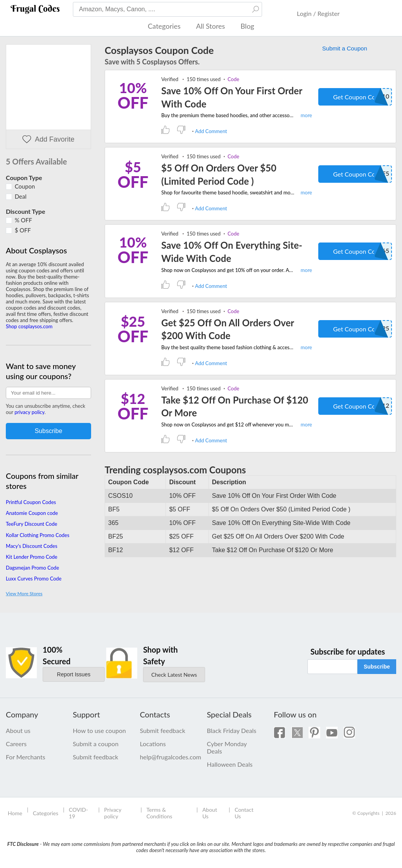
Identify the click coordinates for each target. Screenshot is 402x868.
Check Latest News (174, 675)
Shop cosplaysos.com (29, 326)
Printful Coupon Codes (31, 502)
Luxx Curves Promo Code (34, 579)
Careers (16, 744)
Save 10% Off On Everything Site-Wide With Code (232, 252)
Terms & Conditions (160, 813)
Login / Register (318, 13)
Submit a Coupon (345, 48)
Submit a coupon (96, 744)
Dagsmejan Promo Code (32, 568)
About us (18, 730)
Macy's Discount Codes (32, 546)
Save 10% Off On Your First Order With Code (232, 97)
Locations (153, 744)
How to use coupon (99, 730)
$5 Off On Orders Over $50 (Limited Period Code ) (219, 174)
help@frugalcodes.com (168, 757)
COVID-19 (79, 813)
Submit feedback (96, 757)
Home (15, 813)
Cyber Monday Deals (227, 747)
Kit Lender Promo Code (32, 557)
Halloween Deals (229, 764)
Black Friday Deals (231, 730)
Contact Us (244, 813)
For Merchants (26, 757)
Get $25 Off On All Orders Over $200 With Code (228, 329)
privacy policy (29, 412)
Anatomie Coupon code (32, 513)
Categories (164, 26)
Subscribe (377, 667)
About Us (210, 813)
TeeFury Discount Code (32, 524)
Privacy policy (113, 813)
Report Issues (74, 674)
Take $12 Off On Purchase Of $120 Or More (235, 406)
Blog (247, 26)
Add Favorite (48, 139)
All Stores (211, 26)
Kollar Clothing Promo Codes (38, 535)
